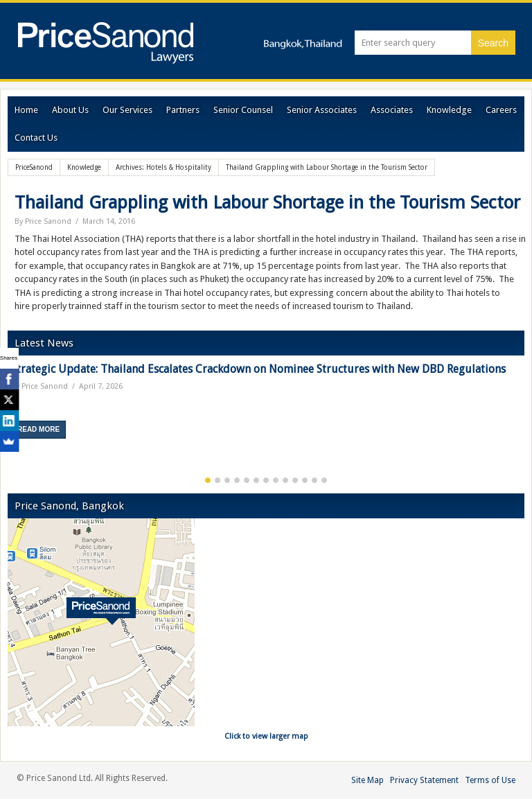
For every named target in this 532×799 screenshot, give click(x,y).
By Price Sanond (43, 221)
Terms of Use (490, 780)
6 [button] (256, 480)
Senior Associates (322, 110)
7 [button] (266, 480)
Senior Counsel (243, 110)
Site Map (367, 780)
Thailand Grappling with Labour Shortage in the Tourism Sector (267, 202)
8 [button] (276, 480)
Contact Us (36, 138)
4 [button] (237, 480)
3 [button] (227, 480)
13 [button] (324, 480)
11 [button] (305, 480)
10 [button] (295, 480)
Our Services (127, 110)
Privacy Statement (424, 780)
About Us (70, 110)
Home (26, 110)
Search (493, 43)
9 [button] (285, 480)
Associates (392, 110)
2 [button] (218, 480)
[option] (266, 406)
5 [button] (247, 480)
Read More (38, 429)
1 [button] (208, 480)
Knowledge (449, 110)
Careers (501, 110)
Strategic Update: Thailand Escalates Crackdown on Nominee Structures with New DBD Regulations (258, 369)
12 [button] (314, 480)
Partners (183, 110)
